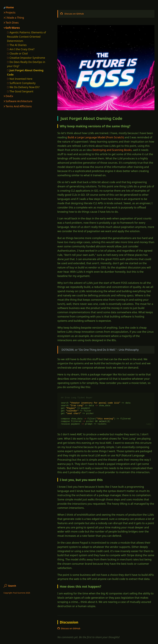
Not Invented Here (21, 79)
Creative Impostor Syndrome (27, 58)
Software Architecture (19, 101)
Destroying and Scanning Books (112, 150)
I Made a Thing (15, 18)
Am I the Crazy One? (22, 49)
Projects (10, 12)
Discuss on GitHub (72, 14)
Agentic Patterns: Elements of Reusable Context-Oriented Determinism (27, 37)
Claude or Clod (19, 53)
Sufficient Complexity (23, 83)
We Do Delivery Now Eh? (25, 87)
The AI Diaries (18, 45)
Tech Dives (12, 23)
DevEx (9, 96)
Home (10, 7)
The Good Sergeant (21, 91)
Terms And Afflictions (19, 106)
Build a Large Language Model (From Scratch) (96, 137)
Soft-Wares (13, 28)
